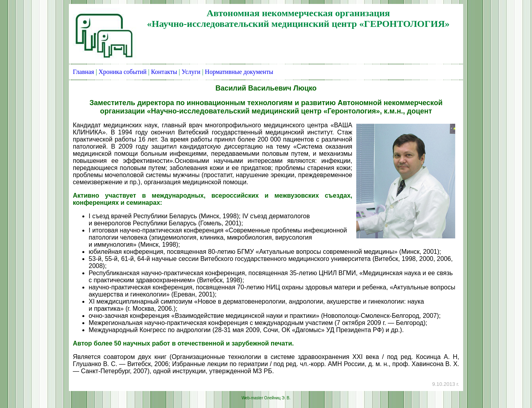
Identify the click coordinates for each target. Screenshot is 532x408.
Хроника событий (123, 72)
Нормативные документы (239, 72)
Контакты (164, 72)
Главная (84, 72)
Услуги (191, 72)
